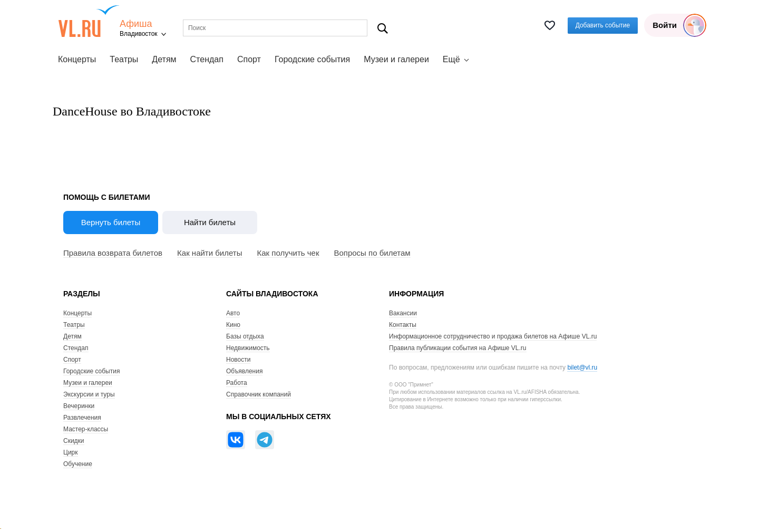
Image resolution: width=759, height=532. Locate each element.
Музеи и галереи (396, 59)
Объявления (244, 371)
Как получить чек (288, 253)
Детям (164, 59)
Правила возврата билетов (113, 253)
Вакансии (403, 313)
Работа (237, 383)
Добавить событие (603, 25)
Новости (238, 360)
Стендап (207, 59)
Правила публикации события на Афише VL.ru (458, 348)
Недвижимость (248, 348)
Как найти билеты (210, 253)
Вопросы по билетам (372, 253)
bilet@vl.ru (582, 367)
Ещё (451, 59)
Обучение (78, 464)
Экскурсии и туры (89, 394)
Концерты (77, 59)
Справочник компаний (259, 394)
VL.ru (89, 21)
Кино (233, 325)
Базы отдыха (245, 336)
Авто (233, 313)
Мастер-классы (86, 429)
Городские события (312, 59)
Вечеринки (79, 406)
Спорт (249, 59)
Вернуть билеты (111, 222)
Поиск (383, 28)
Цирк (71, 452)
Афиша (136, 24)
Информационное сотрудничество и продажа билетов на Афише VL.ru (493, 336)
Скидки (74, 441)
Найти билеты (210, 222)
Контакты (403, 325)
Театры (124, 59)
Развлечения (82, 418)
